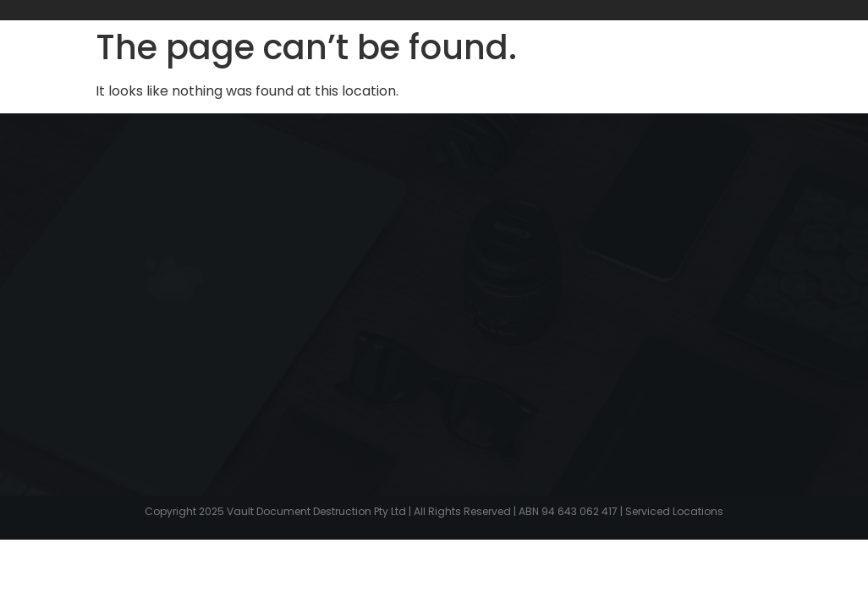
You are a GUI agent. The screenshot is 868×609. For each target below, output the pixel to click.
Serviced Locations (674, 511)
